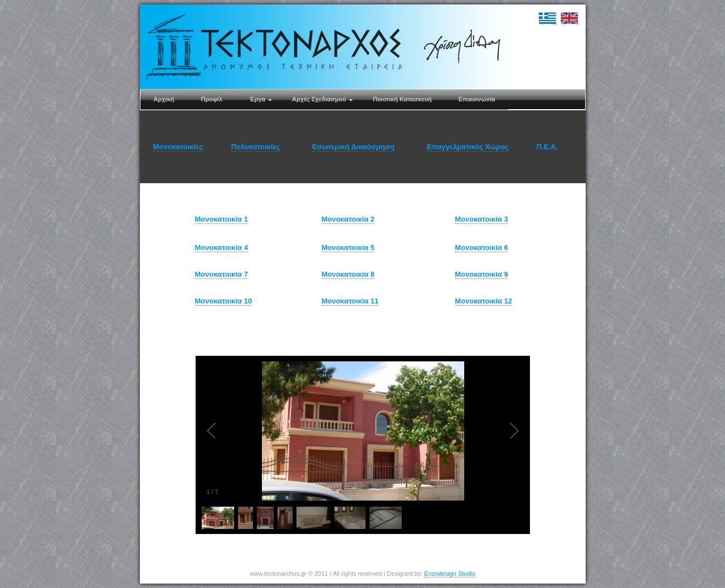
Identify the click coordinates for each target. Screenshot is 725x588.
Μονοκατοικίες (178, 147)
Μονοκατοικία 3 (481, 219)
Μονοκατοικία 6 (481, 248)
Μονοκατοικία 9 (481, 274)
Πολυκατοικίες (256, 147)
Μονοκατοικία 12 (483, 301)
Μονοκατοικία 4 (222, 248)
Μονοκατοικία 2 (348, 219)
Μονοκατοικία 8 (348, 274)
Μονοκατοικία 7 (222, 274)
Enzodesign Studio (450, 574)
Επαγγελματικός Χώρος (468, 147)
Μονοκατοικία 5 (348, 248)
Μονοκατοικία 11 (350, 301)
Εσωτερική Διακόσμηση (353, 147)
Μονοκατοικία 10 (224, 301)
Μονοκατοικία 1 (222, 219)
